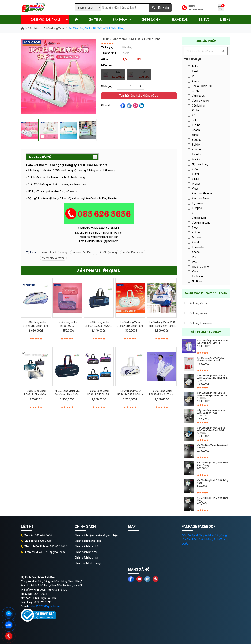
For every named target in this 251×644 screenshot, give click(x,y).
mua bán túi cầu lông (55, 253)
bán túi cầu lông (107, 253)
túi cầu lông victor (133, 253)
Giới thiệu (95, 20)
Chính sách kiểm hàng (88, 563)
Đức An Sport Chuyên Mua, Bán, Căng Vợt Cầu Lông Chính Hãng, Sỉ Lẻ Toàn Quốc (204, 539)
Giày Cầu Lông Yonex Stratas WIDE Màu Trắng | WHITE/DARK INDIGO (212, 377)
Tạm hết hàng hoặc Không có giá (139, 96)
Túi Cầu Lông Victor (54, 28)
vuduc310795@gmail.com (44, 606)
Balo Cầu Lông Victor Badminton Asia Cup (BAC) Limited (213, 342)
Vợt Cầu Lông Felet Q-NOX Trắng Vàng (213, 482)
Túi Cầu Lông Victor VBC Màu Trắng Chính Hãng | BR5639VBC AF (162, 326)
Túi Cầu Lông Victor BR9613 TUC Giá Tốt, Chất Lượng (99, 395)
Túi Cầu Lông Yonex (195, 313)
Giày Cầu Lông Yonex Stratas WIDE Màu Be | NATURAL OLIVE (212, 394)
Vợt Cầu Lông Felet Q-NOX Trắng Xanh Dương (213, 464)
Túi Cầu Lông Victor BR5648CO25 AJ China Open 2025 (130, 395)
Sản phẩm (120, 20)
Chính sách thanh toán (88, 541)
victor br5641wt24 (53, 258)
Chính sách (150, 20)
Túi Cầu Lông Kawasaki (198, 323)
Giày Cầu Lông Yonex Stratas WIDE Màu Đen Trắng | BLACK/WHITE (211, 412)
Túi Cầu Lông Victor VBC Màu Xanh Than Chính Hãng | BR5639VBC (67, 395)
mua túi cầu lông (82, 253)
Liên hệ (225, 20)
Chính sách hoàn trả (86, 546)
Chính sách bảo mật (87, 552)
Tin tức (204, 20)
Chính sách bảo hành (87, 558)
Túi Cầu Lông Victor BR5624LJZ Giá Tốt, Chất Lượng (99, 326)
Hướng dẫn (180, 20)
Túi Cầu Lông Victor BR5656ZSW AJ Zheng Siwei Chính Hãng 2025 (162, 395)
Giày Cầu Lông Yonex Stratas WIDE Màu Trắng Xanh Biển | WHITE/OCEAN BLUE (211, 429)
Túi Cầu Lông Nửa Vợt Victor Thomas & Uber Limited (211, 359)
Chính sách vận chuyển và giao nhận (96, 535)
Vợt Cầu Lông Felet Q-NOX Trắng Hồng (213, 499)
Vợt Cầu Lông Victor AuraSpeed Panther (212, 446)
